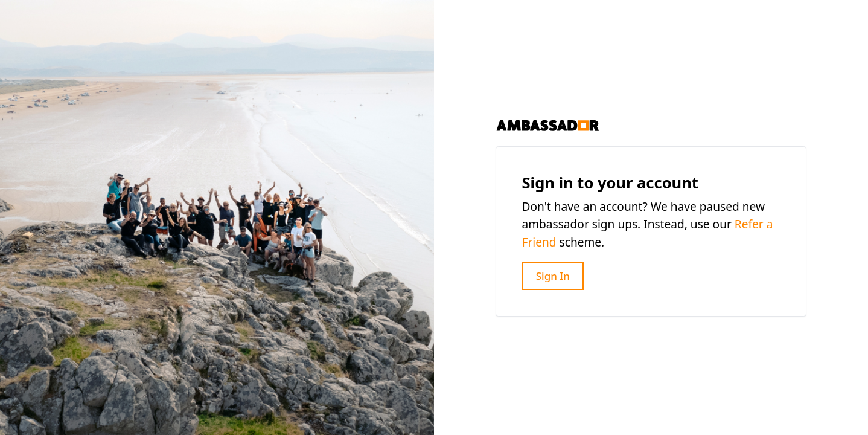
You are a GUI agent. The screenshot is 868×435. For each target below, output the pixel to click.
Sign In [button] (553, 276)
